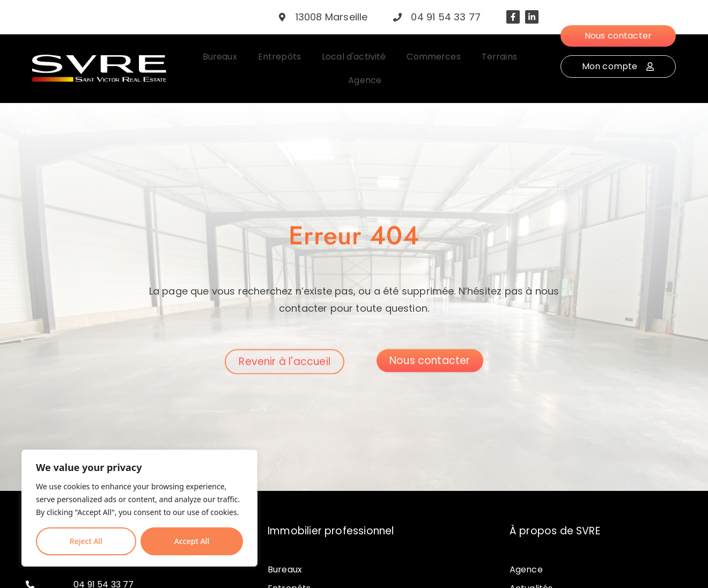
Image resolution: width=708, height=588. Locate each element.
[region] (139, 508)
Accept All (192, 541)
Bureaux (285, 569)
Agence (526, 569)
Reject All (86, 541)
